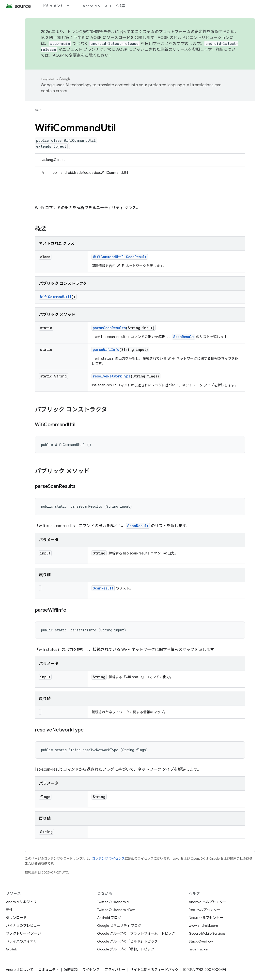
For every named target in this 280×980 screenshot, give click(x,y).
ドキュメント (53, 6)
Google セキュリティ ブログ (119, 926)
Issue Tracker (199, 949)
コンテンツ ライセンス (108, 859)
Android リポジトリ (21, 902)
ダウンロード (16, 918)
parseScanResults (109, 328)
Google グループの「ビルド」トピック (127, 941)
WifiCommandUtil (56, 297)
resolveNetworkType (112, 376)
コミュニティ (49, 970)
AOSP (39, 110)
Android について (20, 970)
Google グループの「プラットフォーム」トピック (136, 933)
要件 (9, 910)
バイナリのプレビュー (23, 926)
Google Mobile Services (207, 933)
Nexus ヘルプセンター (206, 918)
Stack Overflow (201, 941)
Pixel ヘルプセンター (205, 910)
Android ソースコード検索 (104, 6)
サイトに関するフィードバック (154, 970)
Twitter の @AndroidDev (116, 910)
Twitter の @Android (113, 902)
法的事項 (71, 970)
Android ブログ (109, 918)
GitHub (11, 949)
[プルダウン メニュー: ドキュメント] (70, 6)
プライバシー (115, 970)
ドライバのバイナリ (21, 941)
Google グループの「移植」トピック (126, 949)
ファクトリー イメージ (23, 933)
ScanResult (184, 337)
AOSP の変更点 (67, 55)
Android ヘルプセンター (208, 902)
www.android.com (203, 926)
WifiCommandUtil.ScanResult (120, 257)
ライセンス (91, 970)
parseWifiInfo (106, 349)
